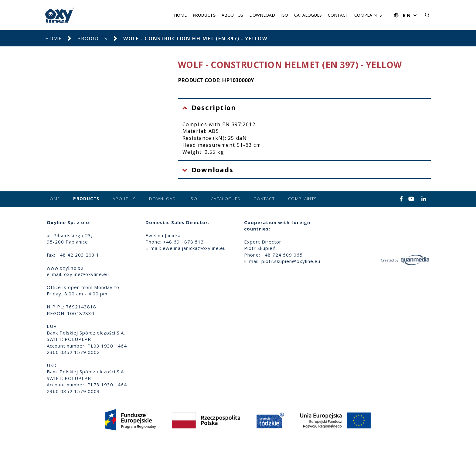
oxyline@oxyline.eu (87, 274)
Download (262, 15)
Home (180, 15)
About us (232, 15)
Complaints (368, 15)
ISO (285, 15)
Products (204, 15)
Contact (338, 15)
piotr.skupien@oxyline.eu (291, 261)
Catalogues (308, 15)
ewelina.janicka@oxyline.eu (194, 248)
